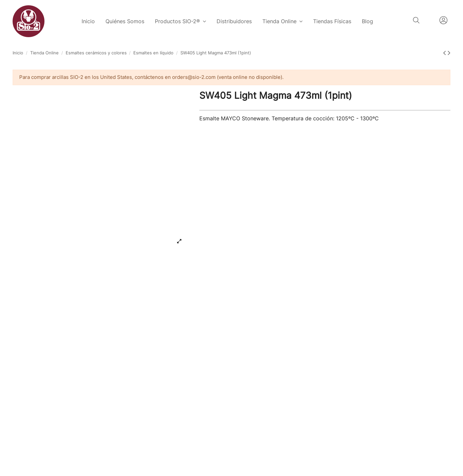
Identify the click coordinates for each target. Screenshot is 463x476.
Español (430, 20)
